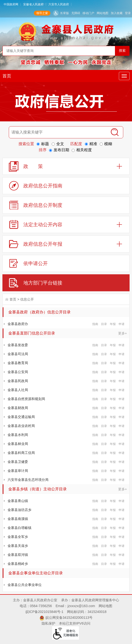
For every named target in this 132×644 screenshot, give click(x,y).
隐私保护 (48, 623)
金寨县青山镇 (18, 501)
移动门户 (88, 13)
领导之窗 (42, 13)
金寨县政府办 (18, 324)
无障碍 (76, 13)
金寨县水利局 (18, 435)
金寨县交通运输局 (21, 417)
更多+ (123, 333)
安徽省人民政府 (33, 4)
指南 (95, 324)
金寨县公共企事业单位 (25, 585)
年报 (113, 324)
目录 (104, 324)
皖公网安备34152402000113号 (69, 618)
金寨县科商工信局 (21, 453)
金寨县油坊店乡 (19, 510)
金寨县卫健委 (18, 462)
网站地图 (103, 13)
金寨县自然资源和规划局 (26, 399)
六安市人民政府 (59, 4)
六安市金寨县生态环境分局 (28, 480)
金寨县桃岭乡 (18, 564)
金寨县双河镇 (18, 555)
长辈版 (65, 13)
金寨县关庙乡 (18, 546)
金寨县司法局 (18, 354)
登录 (128, 13)
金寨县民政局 (18, 381)
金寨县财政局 (18, 408)
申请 (122, 324)
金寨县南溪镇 (18, 519)
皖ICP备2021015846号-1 (45, 612)
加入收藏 (117, 13)
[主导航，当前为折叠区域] (124, 76)
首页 (7, 76)
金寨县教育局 (18, 363)
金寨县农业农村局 (21, 426)
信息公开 (27, 299)
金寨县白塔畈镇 (19, 528)
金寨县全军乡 (18, 537)
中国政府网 (11, 4)
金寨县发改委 (18, 345)
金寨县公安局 (18, 372)
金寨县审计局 (18, 471)
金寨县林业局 (18, 444)
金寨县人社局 (18, 390)
